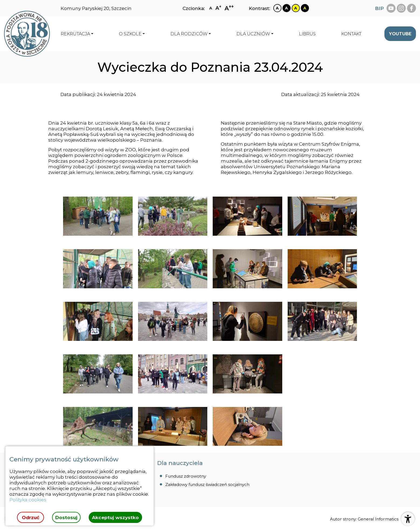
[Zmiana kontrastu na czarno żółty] (305, 8)
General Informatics (378, 519)
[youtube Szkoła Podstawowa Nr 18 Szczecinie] (391, 8)
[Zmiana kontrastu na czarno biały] (287, 8)
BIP (379, 8)
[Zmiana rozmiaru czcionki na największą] (229, 8)
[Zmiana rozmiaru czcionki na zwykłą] (211, 8)
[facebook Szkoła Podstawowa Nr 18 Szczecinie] (412, 8)
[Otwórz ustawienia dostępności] (408, 519)
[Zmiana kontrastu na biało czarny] (277, 8)
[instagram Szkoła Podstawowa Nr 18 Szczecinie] (401, 8)
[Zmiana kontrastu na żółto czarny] (296, 8)
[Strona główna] (27, 34)
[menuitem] (307, 34)
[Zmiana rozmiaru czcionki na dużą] (218, 8)
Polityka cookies (28, 500)
